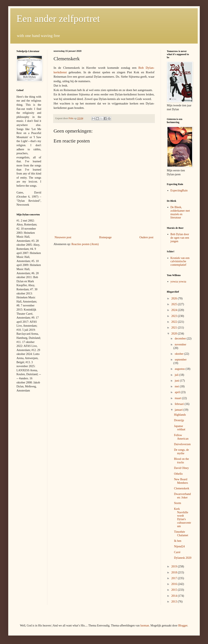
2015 (175, 590)
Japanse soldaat (180, 428)
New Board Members (181, 481)
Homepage (105, 237)
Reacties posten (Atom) (85, 244)
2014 (175, 596)
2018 (175, 572)
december (181, 339)
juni (177, 381)
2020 (175, 334)
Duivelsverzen (182, 444)
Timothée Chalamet (181, 534)
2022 (175, 322)
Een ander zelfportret (58, 18)
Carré (177, 552)
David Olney (181, 468)
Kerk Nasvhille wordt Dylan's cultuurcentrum (183, 518)
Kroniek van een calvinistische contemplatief (180, 262)
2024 (175, 310)
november (180, 345)
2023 (175, 316)
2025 (175, 304)
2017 (175, 578)
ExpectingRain (179, 190)
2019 (175, 566)
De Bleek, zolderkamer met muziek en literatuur (180, 212)
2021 (175, 328)
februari (180, 404)
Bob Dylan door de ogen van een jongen (180, 238)
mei (177, 386)
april (178, 392)
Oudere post (146, 237)
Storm (178, 503)
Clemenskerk (182, 488)
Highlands (180, 415)
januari (179, 410)
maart (178, 398)
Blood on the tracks (181, 461)
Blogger (183, 626)
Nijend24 (179, 546)
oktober (179, 354)
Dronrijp (179, 420)
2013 (175, 602)
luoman (145, 626)
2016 (175, 584)
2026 (175, 298)
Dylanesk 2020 (183, 558)
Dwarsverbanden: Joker (182, 496)
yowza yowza (178, 282)
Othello (178, 474)
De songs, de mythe (181, 452)
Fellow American (181, 437)
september (181, 360)
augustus (180, 369)
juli (177, 375)
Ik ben (178, 541)
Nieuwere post (63, 237)
